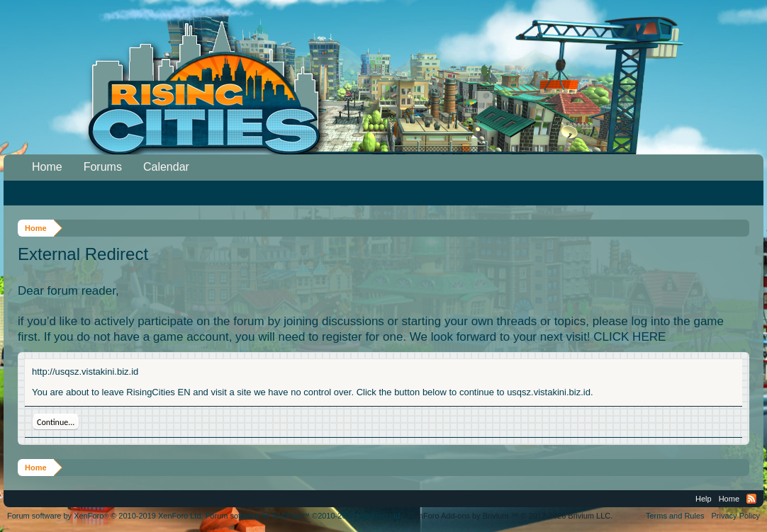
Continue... (56, 422)
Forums (103, 167)
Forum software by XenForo (105, 516)
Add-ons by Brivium (511, 516)
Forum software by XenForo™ (304, 516)
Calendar (166, 167)
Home (47, 167)
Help (704, 499)
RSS (751, 499)
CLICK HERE (629, 337)
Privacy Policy (736, 516)
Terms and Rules (675, 516)
